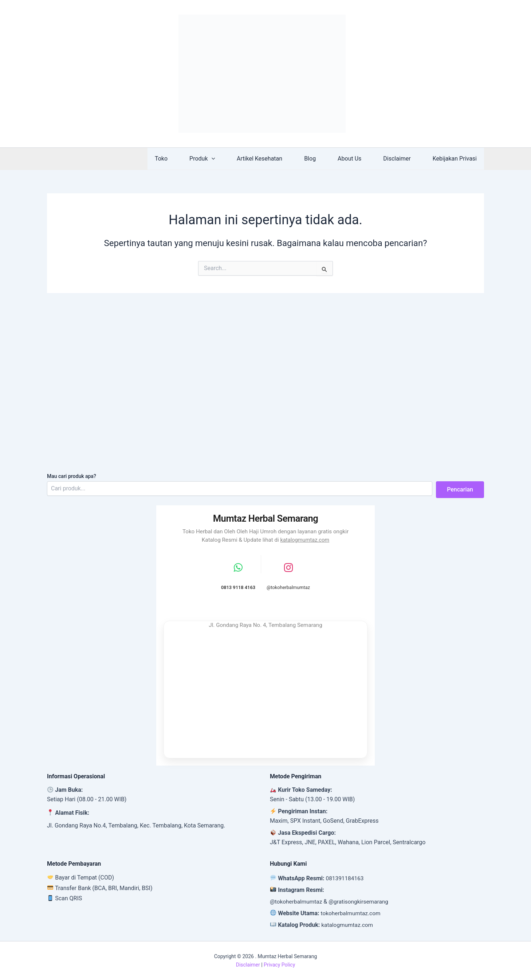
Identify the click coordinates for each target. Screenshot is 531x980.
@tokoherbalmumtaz (297, 902)
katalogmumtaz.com (305, 539)
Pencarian (460, 488)
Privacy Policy (279, 965)
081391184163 (346, 878)
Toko (180, 159)
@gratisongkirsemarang (362, 902)
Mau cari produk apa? (72, 475)
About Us (357, 159)
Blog (320, 159)
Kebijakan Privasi (456, 159)
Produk (218, 159)
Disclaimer (401, 159)
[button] (228, 159)
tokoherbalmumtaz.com (352, 913)
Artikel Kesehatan (273, 159)
